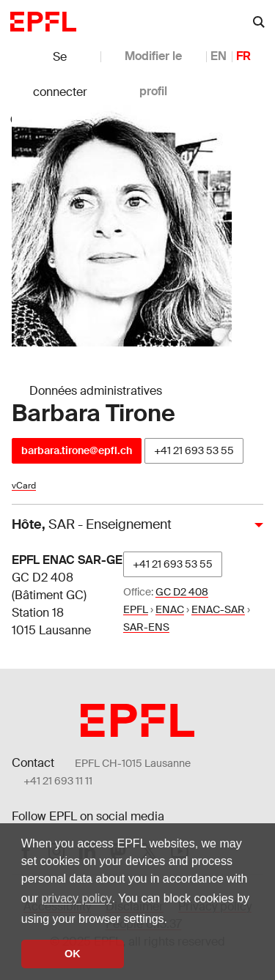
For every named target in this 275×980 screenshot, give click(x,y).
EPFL (136, 609)
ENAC (170, 609)
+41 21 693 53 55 (194, 450)
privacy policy (76, 898)
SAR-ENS (146, 627)
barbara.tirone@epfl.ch (77, 450)
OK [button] (73, 954)
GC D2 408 (182, 592)
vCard (24, 486)
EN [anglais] (219, 56)
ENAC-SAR (218, 609)
